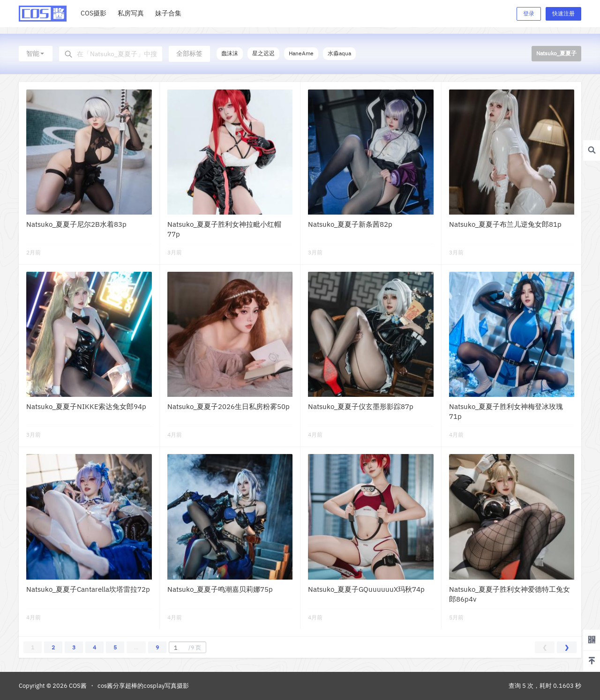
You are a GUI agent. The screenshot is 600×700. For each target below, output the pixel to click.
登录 (529, 13)
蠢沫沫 (230, 53)
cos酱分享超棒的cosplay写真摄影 (143, 686)
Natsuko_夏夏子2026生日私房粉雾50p (229, 406)
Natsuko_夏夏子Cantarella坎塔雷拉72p (88, 589)
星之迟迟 (263, 53)
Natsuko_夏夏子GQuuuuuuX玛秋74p (366, 589)
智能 (36, 53)
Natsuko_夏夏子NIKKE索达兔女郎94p (86, 406)
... (136, 647)
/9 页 (186, 648)
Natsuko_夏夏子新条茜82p (350, 224)
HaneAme (301, 53)
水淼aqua (339, 53)
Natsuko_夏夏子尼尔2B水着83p (76, 224)
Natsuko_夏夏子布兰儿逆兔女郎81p (505, 224)
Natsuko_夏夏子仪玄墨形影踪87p (361, 406)
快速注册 (563, 13)
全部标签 (189, 53)
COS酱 (77, 686)
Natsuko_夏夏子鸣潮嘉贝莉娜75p (220, 589)
